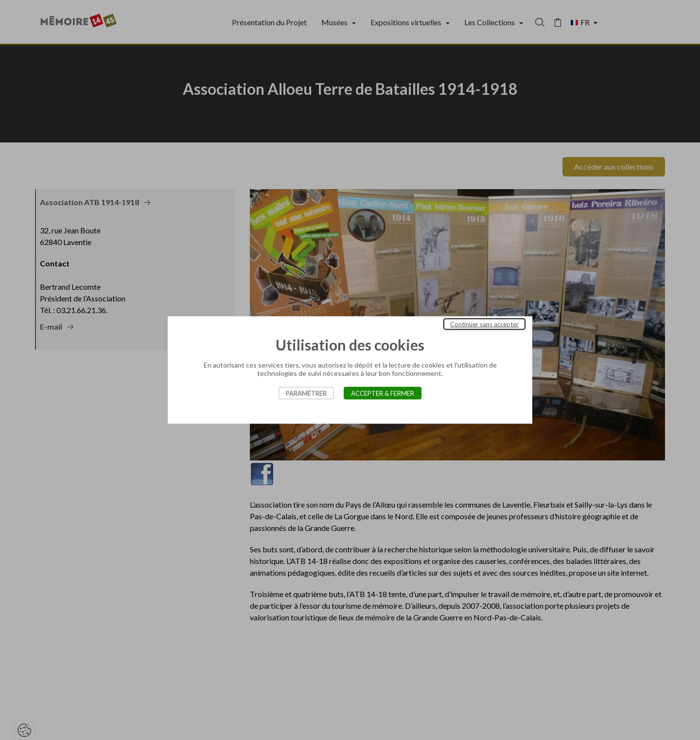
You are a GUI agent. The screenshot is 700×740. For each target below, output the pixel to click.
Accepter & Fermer (383, 393)
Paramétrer (306, 393)
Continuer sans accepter (484, 324)
